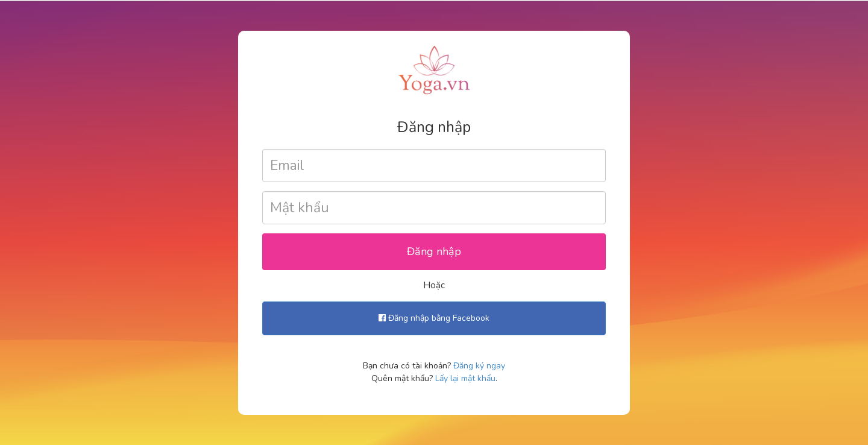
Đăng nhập (434, 251)
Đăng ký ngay (479, 366)
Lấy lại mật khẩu (465, 378)
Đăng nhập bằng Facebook (434, 318)
